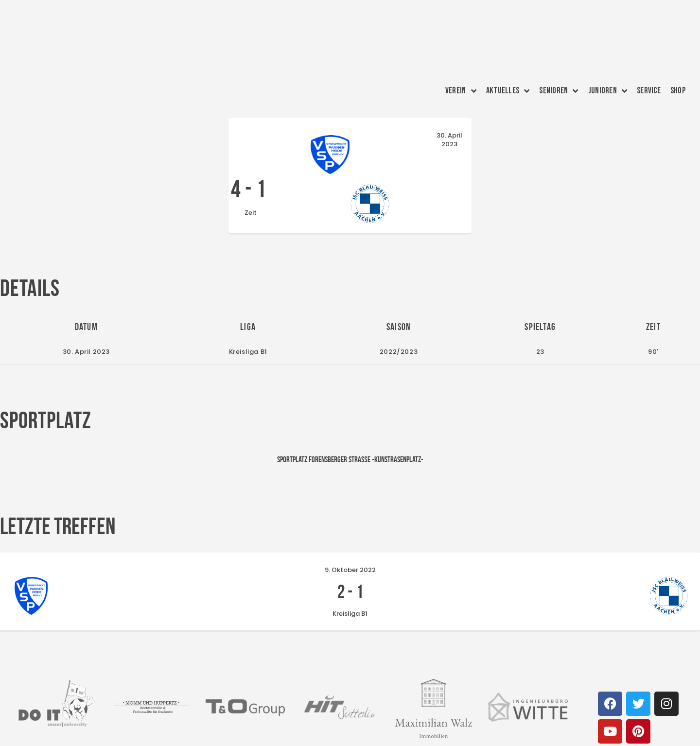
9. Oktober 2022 (350, 539)
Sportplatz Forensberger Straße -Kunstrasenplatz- (350, 428)
